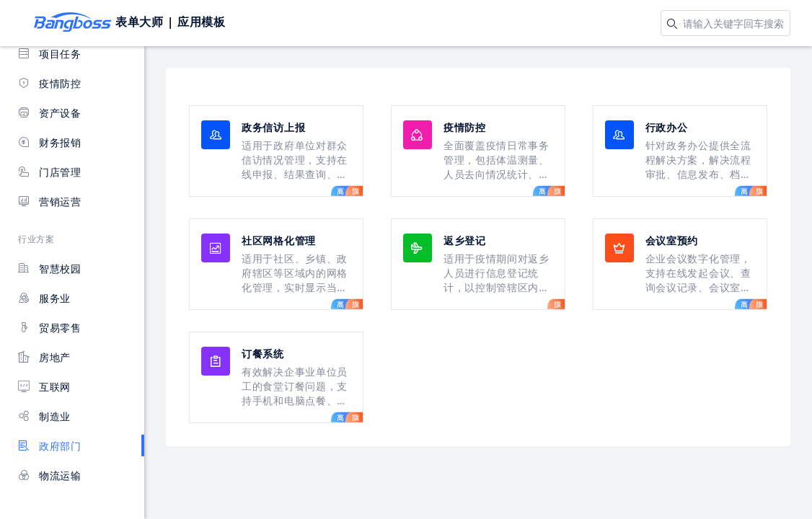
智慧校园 (50, 269)
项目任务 (50, 54)
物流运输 (50, 475)
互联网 (44, 387)
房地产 (44, 357)
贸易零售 (50, 328)
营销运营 (50, 201)
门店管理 (50, 172)
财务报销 (50, 142)
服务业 (44, 298)
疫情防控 (50, 83)
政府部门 (50, 446)
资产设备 (50, 113)
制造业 (44, 416)
